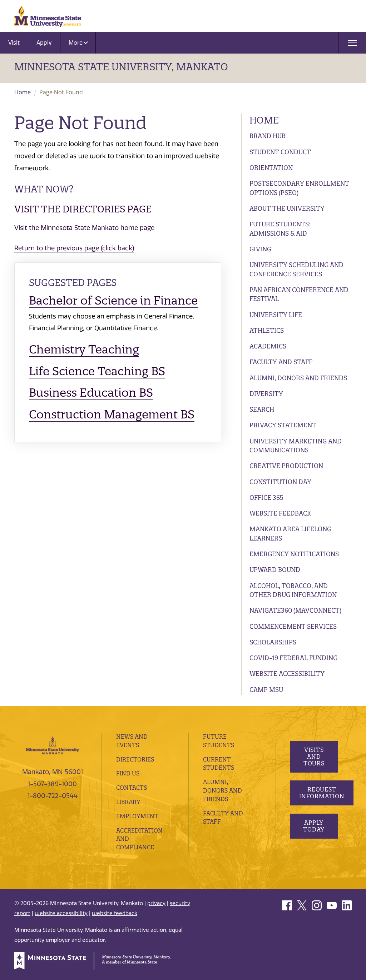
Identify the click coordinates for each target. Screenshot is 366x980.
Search (262, 409)
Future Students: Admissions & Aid (280, 229)
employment (137, 816)
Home (23, 92)
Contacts (132, 788)
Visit (14, 43)
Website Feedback (280, 513)
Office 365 (266, 497)
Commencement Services (293, 626)
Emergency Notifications (294, 554)
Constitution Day (280, 482)
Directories (135, 759)
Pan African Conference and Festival (299, 294)
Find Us (128, 773)
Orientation (271, 168)
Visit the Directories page (83, 209)
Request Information (322, 793)
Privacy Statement (283, 425)
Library (128, 802)
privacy (156, 903)
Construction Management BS (112, 414)
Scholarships (273, 642)
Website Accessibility (287, 674)
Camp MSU (266, 690)
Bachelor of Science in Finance (113, 300)
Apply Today (314, 826)
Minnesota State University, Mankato (121, 67)
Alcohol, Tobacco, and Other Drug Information (293, 590)
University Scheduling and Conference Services (296, 269)
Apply (44, 43)
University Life (276, 315)
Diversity (266, 394)
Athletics (267, 330)
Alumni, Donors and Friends (298, 378)
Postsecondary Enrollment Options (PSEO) (299, 188)
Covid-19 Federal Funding (293, 658)
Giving (260, 249)
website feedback (115, 913)
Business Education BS (91, 393)
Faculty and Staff (281, 362)
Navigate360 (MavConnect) (295, 610)
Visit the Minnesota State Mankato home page (84, 228)
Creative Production (286, 466)
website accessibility (61, 913)
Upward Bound (275, 570)
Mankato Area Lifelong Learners (290, 534)
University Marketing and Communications (296, 446)
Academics (268, 346)
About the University (287, 208)
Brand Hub (268, 136)
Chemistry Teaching (84, 349)
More (78, 43)
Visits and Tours (314, 757)
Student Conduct (280, 152)
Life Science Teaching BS (97, 371)
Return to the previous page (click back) (74, 248)
